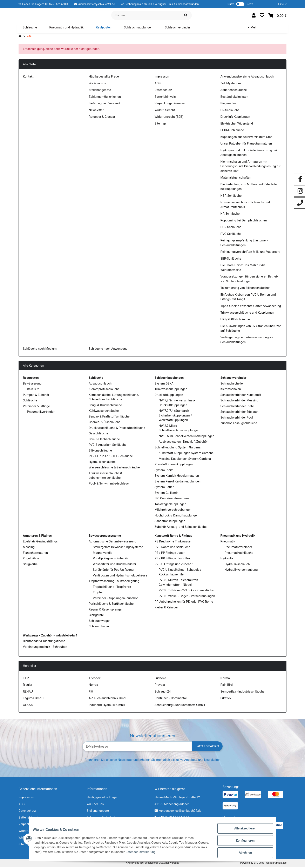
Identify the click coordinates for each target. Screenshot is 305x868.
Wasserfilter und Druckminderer (115, 565)
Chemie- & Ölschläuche (105, 423)
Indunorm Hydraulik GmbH (107, 706)
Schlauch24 (163, 693)
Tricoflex (95, 679)
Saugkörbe (30, 565)
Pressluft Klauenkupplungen (174, 466)
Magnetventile (103, 554)
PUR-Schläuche (231, 228)
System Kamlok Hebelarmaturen (177, 477)
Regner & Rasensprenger (106, 611)
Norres (93, 686)
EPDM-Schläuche (232, 131)
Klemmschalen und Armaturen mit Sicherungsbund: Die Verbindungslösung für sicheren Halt (250, 168)
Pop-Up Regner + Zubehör (111, 560)
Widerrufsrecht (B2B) (169, 118)
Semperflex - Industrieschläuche (242, 693)
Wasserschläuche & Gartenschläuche (114, 469)
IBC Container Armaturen (172, 500)
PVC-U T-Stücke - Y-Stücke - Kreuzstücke (186, 592)
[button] (281, 4)
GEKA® (28, 706)
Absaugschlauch (100, 385)
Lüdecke (160, 679)
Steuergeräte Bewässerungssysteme (118, 548)
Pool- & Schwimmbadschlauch (110, 485)
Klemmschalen (231, 390)
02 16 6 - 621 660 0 (57, 4)
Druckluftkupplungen (169, 396)
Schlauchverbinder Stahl (237, 407)
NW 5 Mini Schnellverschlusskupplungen (187, 437)
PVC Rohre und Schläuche (172, 548)
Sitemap (160, 125)
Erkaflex (226, 699)
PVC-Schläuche (231, 235)
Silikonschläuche (100, 452)
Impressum (162, 78)
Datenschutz (163, 91)
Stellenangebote (100, 91)
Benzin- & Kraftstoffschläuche (109, 418)
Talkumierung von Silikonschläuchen (246, 289)
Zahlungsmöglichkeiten (105, 98)
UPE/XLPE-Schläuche (235, 321)
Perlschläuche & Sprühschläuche (111, 605)
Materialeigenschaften (236, 179)
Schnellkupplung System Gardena (178, 449)
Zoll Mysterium (231, 85)
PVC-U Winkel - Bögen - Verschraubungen (187, 597)
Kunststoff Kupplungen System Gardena (186, 454)
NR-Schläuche (230, 215)
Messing (29, 548)
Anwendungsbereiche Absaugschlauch (247, 78)
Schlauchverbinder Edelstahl (240, 413)
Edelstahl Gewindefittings (40, 543)
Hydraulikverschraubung (241, 571)
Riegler (28, 686)
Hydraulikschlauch (237, 565)
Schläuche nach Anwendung (108, 350)
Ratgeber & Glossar (102, 118)
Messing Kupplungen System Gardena (185, 460)
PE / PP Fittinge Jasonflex (172, 560)
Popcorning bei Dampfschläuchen (244, 222)
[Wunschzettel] (262, 16)
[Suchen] (146, 16)
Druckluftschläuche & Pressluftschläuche (117, 429)
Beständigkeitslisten (234, 98)
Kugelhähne (31, 560)
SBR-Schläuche (231, 260)
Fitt (91, 693)
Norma (225, 679)
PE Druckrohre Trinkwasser (173, 543)
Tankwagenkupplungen (170, 505)
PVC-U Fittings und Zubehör (174, 565)
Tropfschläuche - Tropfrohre (112, 588)
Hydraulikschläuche (102, 463)
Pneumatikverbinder (41, 413)
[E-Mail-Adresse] (137, 748)
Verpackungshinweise (170, 105)
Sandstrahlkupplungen (170, 522)
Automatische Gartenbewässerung (113, 543)
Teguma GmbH (33, 699)
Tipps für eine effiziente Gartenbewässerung (251, 307)
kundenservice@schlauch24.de (96, 4)
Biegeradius (229, 105)
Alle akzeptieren (242, 832)
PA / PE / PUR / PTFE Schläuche (111, 457)
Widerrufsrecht (165, 111)
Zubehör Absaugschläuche (239, 424)
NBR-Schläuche (231, 197)
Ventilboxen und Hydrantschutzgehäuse (120, 577)
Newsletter (96, 111)
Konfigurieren (242, 843)
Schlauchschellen (233, 385)
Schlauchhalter (99, 628)
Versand (175, 864)
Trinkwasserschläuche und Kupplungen (247, 314)
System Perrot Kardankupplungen (178, 483)
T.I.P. (26, 679)
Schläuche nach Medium (40, 350)
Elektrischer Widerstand (237, 125)
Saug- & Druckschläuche (105, 406)
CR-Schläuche (230, 111)
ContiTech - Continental (171, 699)
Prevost (160, 686)
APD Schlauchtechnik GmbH (108, 699)
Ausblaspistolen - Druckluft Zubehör (183, 443)
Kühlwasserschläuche (104, 412)
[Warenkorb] (277, 16)
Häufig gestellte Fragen (105, 78)
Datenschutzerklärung (179, 854)
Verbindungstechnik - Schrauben (45, 648)
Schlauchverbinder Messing (239, 402)
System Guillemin (167, 494)
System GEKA (164, 385)
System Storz (164, 471)
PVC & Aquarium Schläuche (108, 446)
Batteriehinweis (165, 98)
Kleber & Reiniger (166, 609)
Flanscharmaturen (35, 554)
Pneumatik (228, 543)
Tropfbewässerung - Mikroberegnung (114, 582)
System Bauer (164, 488)
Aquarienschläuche (234, 91)
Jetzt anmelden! (207, 747)
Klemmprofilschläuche (104, 390)
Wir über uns (97, 85)
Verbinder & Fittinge (36, 407)
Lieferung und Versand (104, 105)
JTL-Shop (259, 864)
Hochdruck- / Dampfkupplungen (177, 517)
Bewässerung (32, 385)
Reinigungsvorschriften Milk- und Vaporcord (250, 253)
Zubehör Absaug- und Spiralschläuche (181, 528)
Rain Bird (33, 390)
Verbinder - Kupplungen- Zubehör (115, 599)
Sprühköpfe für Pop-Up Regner (114, 571)
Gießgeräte (96, 616)
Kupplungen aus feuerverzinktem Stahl (247, 138)
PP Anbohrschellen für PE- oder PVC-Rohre (184, 603)
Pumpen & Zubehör (36, 396)
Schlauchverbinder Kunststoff (241, 396)
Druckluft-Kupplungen (235, 118)
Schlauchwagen (100, 622)
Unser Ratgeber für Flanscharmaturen (246, 145)
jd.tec (283, 864)
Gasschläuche (99, 435)
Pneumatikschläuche (239, 554)
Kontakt (28, 78)
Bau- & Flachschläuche (104, 440)
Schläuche (30, 402)
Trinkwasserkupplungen (171, 390)
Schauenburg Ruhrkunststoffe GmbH (180, 706)
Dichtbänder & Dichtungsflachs (44, 642)
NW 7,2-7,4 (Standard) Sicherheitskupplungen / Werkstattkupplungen (175, 417)
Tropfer (98, 594)
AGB (158, 85)
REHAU (28, 693)
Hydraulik (227, 560)
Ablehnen (242, 853)
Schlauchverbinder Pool (237, 419)
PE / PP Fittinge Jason (170, 554)
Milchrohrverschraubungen (173, 511)
